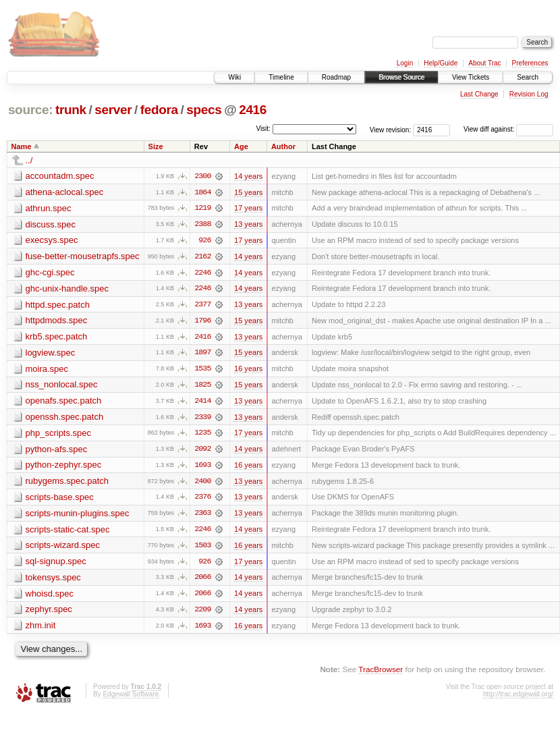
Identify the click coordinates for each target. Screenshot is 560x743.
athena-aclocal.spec (65, 192)
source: (30, 110)
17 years (248, 209)
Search (528, 77)
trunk (71, 110)
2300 (202, 176)
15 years (248, 192)
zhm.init (41, 629)
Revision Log (529, 94)
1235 (202, 435)
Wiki (234, 77)
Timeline (281, 77)
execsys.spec (52, 241)
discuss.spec (51, 224)
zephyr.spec (49, 613)
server (113, 110)
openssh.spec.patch (65, 419)
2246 (202, 273)
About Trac (484, 63)
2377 (202, 306)
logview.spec (51, 354)
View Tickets (471, 77)
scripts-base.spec (60, 500)
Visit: (263, 129)
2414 (202, 403)
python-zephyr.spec (64, 467)
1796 (202, 322)
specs (204, 110)
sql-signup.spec (56, 565)
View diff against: (508, 129)
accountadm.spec (60, 176)
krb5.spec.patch (57, 338)
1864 (202, 192)
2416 (253, 110)
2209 (202, 613)
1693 (202, 468)
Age (241, 146)
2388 (202, 225)
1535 (202, 370)
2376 (202, 500)
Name (22, 146)
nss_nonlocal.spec (62, 386)
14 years (248, 176)
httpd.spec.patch (58, 305)
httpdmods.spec (57, 322)
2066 (202, 581)
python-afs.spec (57, 451)
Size (156, 146)
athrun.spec (49, 208)
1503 (202, 549)
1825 (202, 387)
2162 (202, 257)
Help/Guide (441, 63)
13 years (248, 225)
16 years (248, 370)
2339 (202, 419)
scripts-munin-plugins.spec (78, 516)
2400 (202, 484)
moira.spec (47, 370)
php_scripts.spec (59, 435)
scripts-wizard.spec (63, 548)
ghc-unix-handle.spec (67, 289)
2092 (202, 451)
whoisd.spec (50, 597)
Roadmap (336, 77)
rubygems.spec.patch (67, 484)
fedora (159, 110)
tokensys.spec (53, 581)
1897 (202, 354)
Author (283, 146)
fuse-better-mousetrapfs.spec (83, 257)
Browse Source (401, 77)
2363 (202, 516)
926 (204, 241)
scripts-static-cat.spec (68, 532)
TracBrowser (381, 673)
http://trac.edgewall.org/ (518, 698)
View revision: (391, 129)
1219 (202, 209)
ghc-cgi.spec (50, 273)
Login (405, 63)
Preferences (530, 63)
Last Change (479, 94)
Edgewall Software (131, 698)
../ (29, 160)
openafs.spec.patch (64, 403)
